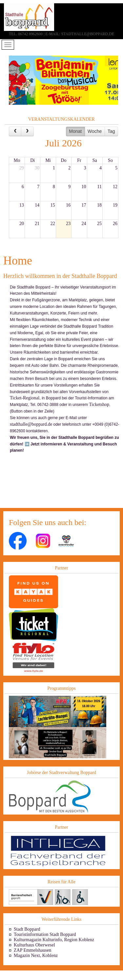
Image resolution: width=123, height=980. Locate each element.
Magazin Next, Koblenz (36, 955)
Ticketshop (99, 404)
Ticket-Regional (25, 398)
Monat (75, 131)
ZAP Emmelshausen (32, 950)
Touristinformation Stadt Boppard (45, 934)
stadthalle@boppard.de (31, 424)
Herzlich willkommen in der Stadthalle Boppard (60, 276)
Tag (111, 131)
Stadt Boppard (27, 929)
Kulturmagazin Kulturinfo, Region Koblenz (54, 940)
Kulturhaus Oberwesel (34, 945)
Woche (95, 131)
